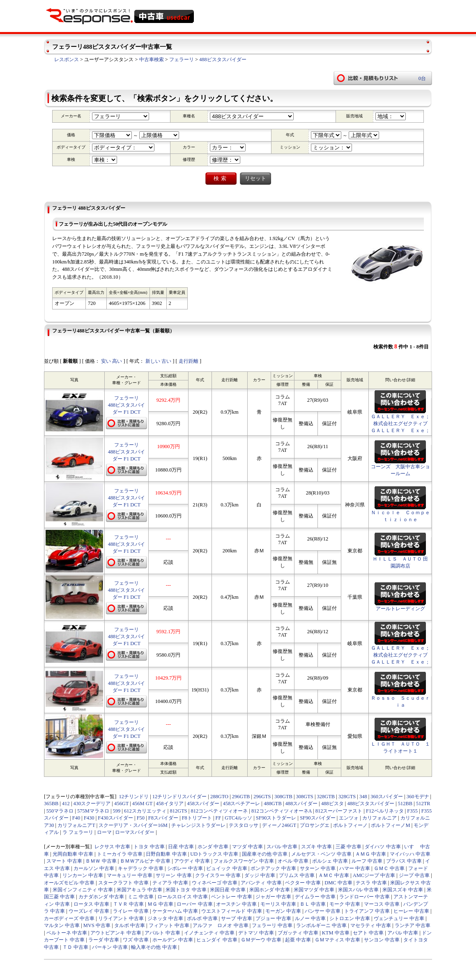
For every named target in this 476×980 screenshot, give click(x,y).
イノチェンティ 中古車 (209, 933)
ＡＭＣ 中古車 (334, 875)
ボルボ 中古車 (202, 918)
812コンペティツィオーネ (219, 811)
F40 (76, 818)
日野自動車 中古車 (166, 854)
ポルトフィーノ (350, 825)
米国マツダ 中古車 (314, 890)
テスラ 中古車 (371, 883)
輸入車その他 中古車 (154, 947)
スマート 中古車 (64, 861)
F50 (141, 818)
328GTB (326, 797)
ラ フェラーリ (78, 832)
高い (117, 361)
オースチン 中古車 (236, 904)
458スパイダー (203, 804)
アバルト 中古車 (162, 933)
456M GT (142, 804)
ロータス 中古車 (91, 904)
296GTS (262, 797)
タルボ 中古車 (130, 925)
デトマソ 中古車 (256, 933)
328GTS (347, 797)
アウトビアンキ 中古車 (116, 933)
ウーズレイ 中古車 (89, 911)
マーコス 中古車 (382, 904)
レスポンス (67, 60)
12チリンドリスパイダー (179, 797)
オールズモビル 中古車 (69, 883)
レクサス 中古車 (112, 847)
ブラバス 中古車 (404, 861)
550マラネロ (60, 811)
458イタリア (170, 804)
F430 (89, 818)
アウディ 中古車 (192, 861)
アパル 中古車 (403, 933)
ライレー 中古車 (131, 911)
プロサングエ (315, 825)
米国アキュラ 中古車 (139, 890)
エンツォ (349, 818)
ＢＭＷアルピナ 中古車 (145, 861)
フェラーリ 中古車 (272, 925)
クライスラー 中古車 (218, 875)
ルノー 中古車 (310, 918)
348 (363, 797)
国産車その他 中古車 (265, 854)
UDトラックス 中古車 (214, 854)
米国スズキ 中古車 (403, 890)
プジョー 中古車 (273, 918)
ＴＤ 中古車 (75, 947)
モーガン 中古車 (283, 911)
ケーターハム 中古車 (175, 911)
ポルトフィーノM (390, 825)
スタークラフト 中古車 (123, 883)
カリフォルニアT (76, 825)
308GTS (305, 797)
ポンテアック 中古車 (273, 868)
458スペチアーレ (242, 804)
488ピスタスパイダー (223, 60)
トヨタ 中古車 (149, 847)
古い (166, 361)
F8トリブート (197, 818)
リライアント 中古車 (121, 918)
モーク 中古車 (345, 904)
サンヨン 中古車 (382, 940)
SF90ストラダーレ (276, 818)
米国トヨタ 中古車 (186, 890)
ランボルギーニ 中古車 (321, 925)
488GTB (273, 804)
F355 (412, 811)
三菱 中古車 (348, 847)
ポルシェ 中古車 (330, 861)
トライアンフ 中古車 (367, 911)
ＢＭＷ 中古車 (101, 861)
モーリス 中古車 (278, 904)
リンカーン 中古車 (83, 875)
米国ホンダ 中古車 (270, 890)
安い (106, 361)
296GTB (241, 797)
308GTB (283, 797)
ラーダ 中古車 (104, 940)
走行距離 (189, 361)
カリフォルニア (379, 818)
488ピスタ (332, 804)
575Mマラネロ (93, 811)
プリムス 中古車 (297, 875)
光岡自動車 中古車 (73, 854)
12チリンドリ (134, 797)
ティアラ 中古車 (170, 883)
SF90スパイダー (317, 818)
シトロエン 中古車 (350, 918)
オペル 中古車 (293, 861)
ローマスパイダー (135, 832)
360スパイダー (387, 797)
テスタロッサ (244, 825)
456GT (121, 804)
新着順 (70, 361)
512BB (405, 804)
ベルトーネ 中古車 (67, 933)
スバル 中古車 (282, 847)
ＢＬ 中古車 (313, 904)
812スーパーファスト (339, 811)
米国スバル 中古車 (358, 890)
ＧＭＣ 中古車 (389, 868)
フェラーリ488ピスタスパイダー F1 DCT (127, 405)
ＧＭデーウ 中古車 (261, 940)
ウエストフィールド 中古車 (231, 911)
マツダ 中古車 (247, 847)
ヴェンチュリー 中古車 (399, 918)
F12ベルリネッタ (385, 811)
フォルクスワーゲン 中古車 (244, 861)
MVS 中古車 (97, 925)
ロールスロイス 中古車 (183, 897)
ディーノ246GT (279, 825)
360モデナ (418, 797)
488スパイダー (302, 804)
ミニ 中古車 (141, 897)
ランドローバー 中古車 (364, 897)
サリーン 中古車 (174, 875)
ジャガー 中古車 (273, 897)
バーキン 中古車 (110, 947)
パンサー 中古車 (323, 911)
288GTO (219, 797)
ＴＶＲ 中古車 (128, 904)
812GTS (178, 811)
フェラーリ (182, 60)
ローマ (104, 832)
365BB (51, 804)
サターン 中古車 (318, 868)
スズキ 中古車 (316, 847)
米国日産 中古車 (228, 890)
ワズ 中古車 (136, 940)
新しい (153, 361)
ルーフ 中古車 (367, 861)
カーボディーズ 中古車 (69, 918)
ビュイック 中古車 (227, 868)
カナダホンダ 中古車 (101, 897)
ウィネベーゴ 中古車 (215, 883)
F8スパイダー (163, 818)
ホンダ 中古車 (213, 847)
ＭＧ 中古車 (160, 904)
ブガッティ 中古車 (298, 933)
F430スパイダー (115, 818)
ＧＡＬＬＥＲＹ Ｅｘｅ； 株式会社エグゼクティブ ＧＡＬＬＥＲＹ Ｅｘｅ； (403, 424)
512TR (423, 804)
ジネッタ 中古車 (165, 918)
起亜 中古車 (298, 940)
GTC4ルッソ (238, 818)
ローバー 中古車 (194, 904)
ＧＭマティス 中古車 (337, 940)
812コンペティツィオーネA (282, 811)
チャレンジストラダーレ (198, 825)
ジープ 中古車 (414, 875)
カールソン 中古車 (94, 868)
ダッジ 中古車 (260, 875)
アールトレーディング (400, 609)
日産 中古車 (181, 847)
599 (117, 811)
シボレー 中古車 (185, 868)
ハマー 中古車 (355, 868)
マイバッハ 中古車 (410, 854)
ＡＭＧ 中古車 (371, 854)
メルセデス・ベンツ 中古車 (321, 854)
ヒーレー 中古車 (411, 911)
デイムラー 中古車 (315, 897)
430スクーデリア (92, 804)
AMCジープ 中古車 (374, 875)
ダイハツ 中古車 (383, 847)
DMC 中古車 (338, 883)
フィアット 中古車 (169, 925)
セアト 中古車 (368, 933)
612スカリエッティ (145, 811)
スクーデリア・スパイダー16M (133, 825)
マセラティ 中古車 (371, 925)
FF (218, 818)
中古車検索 (152, 60)
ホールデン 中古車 (173, 940)
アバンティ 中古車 (261, 883)
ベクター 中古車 (303, 883)
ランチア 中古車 (413, 925)
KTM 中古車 (336, 933)
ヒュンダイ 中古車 (217, 940)
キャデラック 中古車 (141, 868)
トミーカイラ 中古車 (120, 854)
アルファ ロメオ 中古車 (220, 925)
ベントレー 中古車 (231, 897)
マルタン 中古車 (62, 925)
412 (66, 804)
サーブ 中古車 (236, 918)
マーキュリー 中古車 (130, 875)
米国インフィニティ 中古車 (83, 890)
